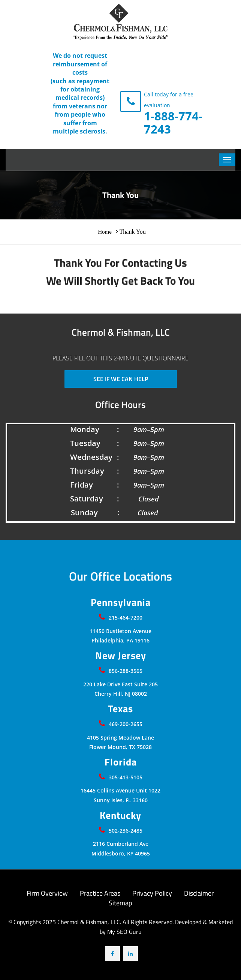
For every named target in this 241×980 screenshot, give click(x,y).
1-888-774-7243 (173, 122)
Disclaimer (199, 893)
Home (105, 232)
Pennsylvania (121, 602)
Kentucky (120, 815)
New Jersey (121, 655)
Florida (121, 762)
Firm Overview (47, 893)
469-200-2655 (126, 724)
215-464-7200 (126, 618)
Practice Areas (100, 893)
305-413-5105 (126, 777)
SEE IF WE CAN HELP (121, 379)
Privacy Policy (152, 893)
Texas (120, 709)
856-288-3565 (126, 671)
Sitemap (120, 903)
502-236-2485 (126, 831)
